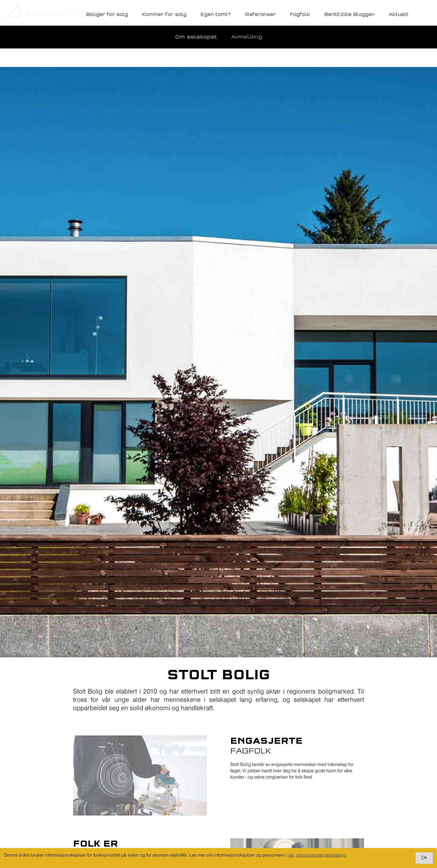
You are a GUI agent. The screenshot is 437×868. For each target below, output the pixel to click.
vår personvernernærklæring (317, 855)
